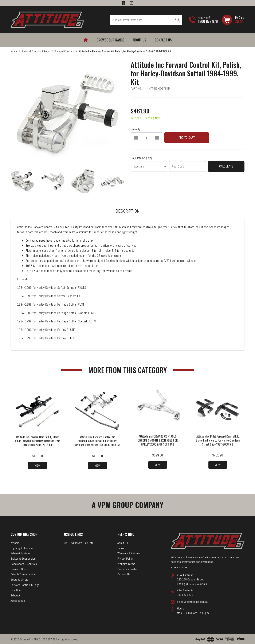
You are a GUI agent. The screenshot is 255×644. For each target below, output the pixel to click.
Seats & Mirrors (19, 579)
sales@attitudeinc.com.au (193, 601)
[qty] (146, 138)
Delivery (122, 547)
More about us (179, 566)
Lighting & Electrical (22, 547)
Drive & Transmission (23, 573)
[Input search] (141, 20)
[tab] (128, 213)
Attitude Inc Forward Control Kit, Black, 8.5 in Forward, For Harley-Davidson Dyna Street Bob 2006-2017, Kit (38, 440)
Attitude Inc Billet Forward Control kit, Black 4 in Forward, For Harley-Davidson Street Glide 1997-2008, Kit (218, 440)
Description (128, 211)
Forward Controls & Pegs (25, 584)
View (38, 465)
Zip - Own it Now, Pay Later (79, 542)
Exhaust (15, 595)
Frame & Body (19, 568)
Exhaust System (20, 552)
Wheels (15, 542)
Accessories (18, 600)
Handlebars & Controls (24, 563)
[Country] (149, 166)
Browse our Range (110, 40)
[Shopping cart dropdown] (233, 20)
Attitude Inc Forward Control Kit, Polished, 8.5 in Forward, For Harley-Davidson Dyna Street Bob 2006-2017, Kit (97, 442)
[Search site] (177, 20)
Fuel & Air (16, 589)
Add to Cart (187, 138)
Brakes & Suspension (23, 558)
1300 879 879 (208, 21)
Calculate (226, 166)
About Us (139, 40)
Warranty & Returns (129, 552)
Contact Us (163, 40)
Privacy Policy (125, 558)
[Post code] (187, 166)
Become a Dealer (127, 568)
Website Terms (126, 563)
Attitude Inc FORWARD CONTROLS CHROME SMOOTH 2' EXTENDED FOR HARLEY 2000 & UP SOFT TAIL (158, 440)
